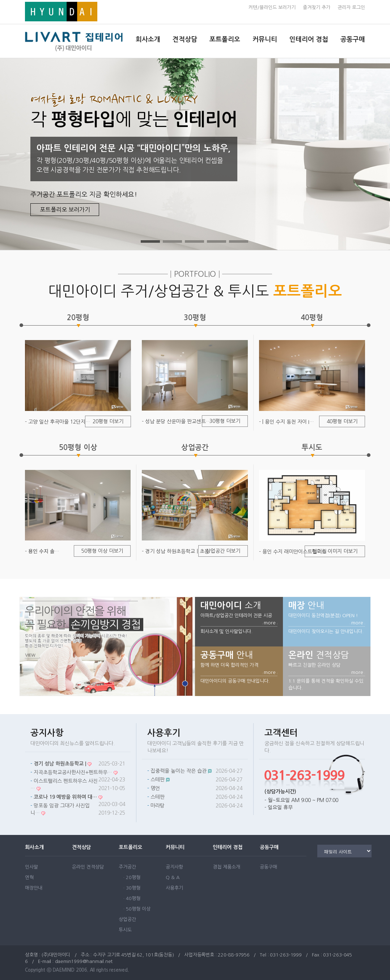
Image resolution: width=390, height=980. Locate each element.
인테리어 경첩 (309, 39)
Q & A (173, 877)
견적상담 (185, 39)
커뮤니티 (265, 39)
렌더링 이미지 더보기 (335, 551)
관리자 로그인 (351, 7)
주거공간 (127, 867)
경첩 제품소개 (226, 867)
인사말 (31, 867)
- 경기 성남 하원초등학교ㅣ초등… (178, 551)
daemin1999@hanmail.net (84, 961)
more (270, 623)
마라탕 (158, 806)
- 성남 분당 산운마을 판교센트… (176, 421)
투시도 (125, 930)
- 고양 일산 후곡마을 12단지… (58, 422)
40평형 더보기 (342, 421)
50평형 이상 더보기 (102, 551)
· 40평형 (132, 898)
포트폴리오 (225, 39)
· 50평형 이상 (137, 909)
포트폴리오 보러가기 (65, 209)
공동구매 (353, 39)
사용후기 (174, 888)
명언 (155, 788)
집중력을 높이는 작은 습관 (179, 771)
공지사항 (174, 867)
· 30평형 (132, 888)
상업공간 (127, 919)
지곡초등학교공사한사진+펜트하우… (73, 772)
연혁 (29, 877)
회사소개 (148, 39)
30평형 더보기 (225, 421)
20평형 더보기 (108, 421)
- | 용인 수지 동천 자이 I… (287, 422)
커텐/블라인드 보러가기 (272, 7)
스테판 (158, 780)
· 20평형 (132, 877)
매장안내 (34, 888)
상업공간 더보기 (223, 551)
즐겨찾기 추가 (317, 7)
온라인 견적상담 (88, 867)
